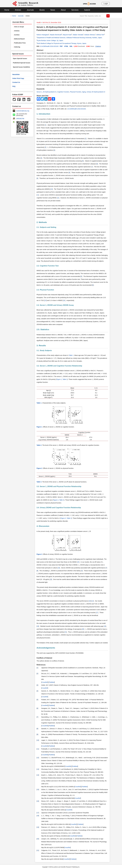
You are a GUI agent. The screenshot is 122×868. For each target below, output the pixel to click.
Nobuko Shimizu (90, 35)
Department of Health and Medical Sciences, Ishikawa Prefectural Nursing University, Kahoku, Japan (70, 38)
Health (39, 22)
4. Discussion (43, 526)
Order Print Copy (18, 78)
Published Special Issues (22, 63)
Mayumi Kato (67, 35)
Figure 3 (63, 518)
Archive (17, 35)
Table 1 (71, 355)
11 (38, 195)
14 (64, 300)
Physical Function (76, 92)
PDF (61, 46)
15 (78, 562)
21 (66, 632)
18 (38, 626)
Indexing (17, 47)
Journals (30, 10)
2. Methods (42, 222)
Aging (84, 92)
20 (83, 629)
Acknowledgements (46, 648)
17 (97, 613)
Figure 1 (59, 379)
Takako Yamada (78, 35)
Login (106, 4)
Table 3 (62, 500)
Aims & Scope (19, 27)
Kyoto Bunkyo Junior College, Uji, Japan (50, 40)
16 (59, 568)
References (41, 665)
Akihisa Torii (100, 35)
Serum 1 (39, 92)
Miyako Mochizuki (56, 35)
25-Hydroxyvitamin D (50, 92)
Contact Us (16, 82)
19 (105, 626)
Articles (18, 10)
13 (45, 300)
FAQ (14, 86)
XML (71, 46)
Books (42, 10)
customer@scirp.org (23, 111)
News (53, 10)
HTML (66, 46)
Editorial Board (19, 39)
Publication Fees (20, 43)
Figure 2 (56, 500)
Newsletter (16, 74)
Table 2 (65, 379)
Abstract (40, 50)
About (63, 10)
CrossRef (45, 682)
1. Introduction (43, 114)
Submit (87, 10)
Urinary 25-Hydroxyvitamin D (96, 92)
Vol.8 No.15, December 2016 (52, 22)
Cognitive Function (63, 92)
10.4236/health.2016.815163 (49, 46)
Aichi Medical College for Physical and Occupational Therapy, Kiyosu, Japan (62, 43)
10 (52, 189)
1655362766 (20, 119)
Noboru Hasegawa (43, 35)
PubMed (52, 682)
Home (7, 10)
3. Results (41, 346)
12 (58, 198)
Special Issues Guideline (21, 67)
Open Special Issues (20, 59)
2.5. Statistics (43, 329)
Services (75, 10)
